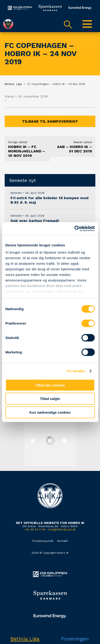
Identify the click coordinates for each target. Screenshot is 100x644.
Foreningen (75, 639)
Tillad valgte (50, 399)
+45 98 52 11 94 (35, 530)
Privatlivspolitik (43, 541)
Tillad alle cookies (50, 385)
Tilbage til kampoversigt (50, 121)
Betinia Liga (25, 639)
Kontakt (62, 541)
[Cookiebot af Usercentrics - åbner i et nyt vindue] (74, 229)
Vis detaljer (76, 371)
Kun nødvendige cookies (50, 412)
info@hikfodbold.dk (62, 530)
